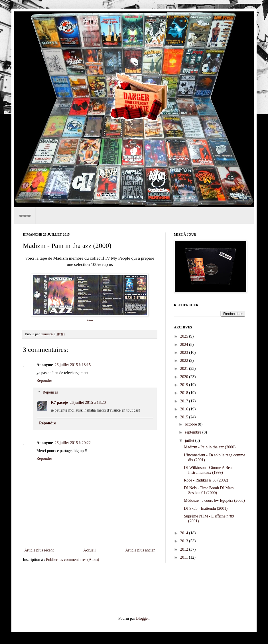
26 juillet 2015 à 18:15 (73, 365)
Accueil (90, 550)
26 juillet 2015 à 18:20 (88, 403)
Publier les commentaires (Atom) (72, 560)
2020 (185, 377)
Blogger (142, 618)
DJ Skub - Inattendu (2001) (206, 508)
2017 (185, 401)
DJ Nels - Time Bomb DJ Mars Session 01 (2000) (209, 490)
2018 (185, 393)
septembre (193, 432)
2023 (185, 353)
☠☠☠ (25, 215)
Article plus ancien (140, 550)
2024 (185, 345)
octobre (191, 424)
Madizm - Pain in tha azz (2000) (210, 447)
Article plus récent (39, 550)
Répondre (44, 381)
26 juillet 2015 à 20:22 (73, 443)
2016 (185, 409)
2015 (185, 417)
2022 (185, 361)
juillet (190, 441)
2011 (185, 557)
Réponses (50, 392)
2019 (185, 385)
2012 (185, 549)
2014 (185, 533)
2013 (185, 541)
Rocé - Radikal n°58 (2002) (206, 480)
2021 (185, 369)
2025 (185, 336)
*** (90, 321)
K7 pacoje (59, 403)
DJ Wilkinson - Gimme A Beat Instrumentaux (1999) (208, 470)
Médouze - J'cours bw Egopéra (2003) (214, 500)
